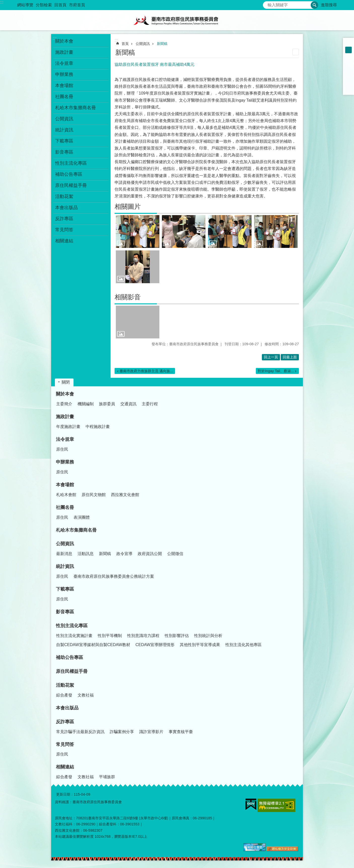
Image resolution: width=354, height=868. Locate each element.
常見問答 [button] (64, 230)
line (348, 83)
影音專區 (64, 152)
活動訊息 (86, 554)
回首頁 (60, 5)
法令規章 (65, 439)
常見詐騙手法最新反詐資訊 (80, 732)
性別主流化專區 (72, 626)
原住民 (62, 449)
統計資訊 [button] (64, 130)
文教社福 (86, 695)
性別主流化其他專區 (243, 645)
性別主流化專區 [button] (71, 163)
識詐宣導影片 (151, 732)
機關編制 (86, 404)
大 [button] (348, 56)
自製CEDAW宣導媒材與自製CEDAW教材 (93, 645)
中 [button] (348, 50)
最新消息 (64, 554)
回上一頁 (271, 357)
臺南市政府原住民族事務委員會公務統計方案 (114, 576)
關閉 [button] (66, 382)
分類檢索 (44, 5)
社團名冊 (65, 507)
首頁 (125, 44)
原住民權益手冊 (71, 185)
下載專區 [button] (64, 141)
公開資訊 (143, 44)
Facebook (348, 63)
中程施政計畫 (98, 427)
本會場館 (65, 485)
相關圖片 (128, 207)
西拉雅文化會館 (125, 495)
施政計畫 (65, 417)
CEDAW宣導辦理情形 (155, 645)
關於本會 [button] (64, 41)
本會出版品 (66, 208)
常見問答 (65, 744)
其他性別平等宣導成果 (200, 645)
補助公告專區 (69, 174)
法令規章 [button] (64, 63)
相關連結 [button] (64, 241)
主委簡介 (64, 404)
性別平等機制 (110, 636)
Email (348, 89)
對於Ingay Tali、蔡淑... (276, 371)
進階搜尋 (329, 5)
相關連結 (65, 767)
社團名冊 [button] (64, 97)
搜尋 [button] (314, 5)
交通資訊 (128, 404)
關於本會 (65, 394)
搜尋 (267, 4)
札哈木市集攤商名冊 (76, 108)
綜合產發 (64, 695)
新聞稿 (162, 44)
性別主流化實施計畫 (74, 636)
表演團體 (82, 517)
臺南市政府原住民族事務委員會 (177, 20)
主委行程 (150, 404)
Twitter (348, 76)
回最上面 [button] (290, 357)
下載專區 (65, 589)
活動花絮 (65, 685)
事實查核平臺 (181, 732)
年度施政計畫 (68, 427)
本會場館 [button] (64, 85)
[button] (138, 232)
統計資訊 (65, 566)
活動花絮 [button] (64, 196)
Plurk (348, 70)
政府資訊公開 (150, 554)
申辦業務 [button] (64, 74)
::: (2, 2)
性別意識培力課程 (143, 636)
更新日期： (65, 794)
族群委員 (107, 404)
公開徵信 (175, 554)
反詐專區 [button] (64, 219)
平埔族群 (107, 777)
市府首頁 (77, 5)
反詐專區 (65, 722)
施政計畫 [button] (64, 52)
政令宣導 (124, 554)
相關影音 (128, 297)
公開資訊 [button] (64, 119)
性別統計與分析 (208, 636)
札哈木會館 (66, 495)
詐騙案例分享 (122, 732)
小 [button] (348, 43)
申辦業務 (65, 462)
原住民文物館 (94, 495)
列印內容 (296, 52)
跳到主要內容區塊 (3, 3)
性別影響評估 (177, 636)
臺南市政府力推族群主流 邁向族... (146, 371)
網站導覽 (25, 5)
